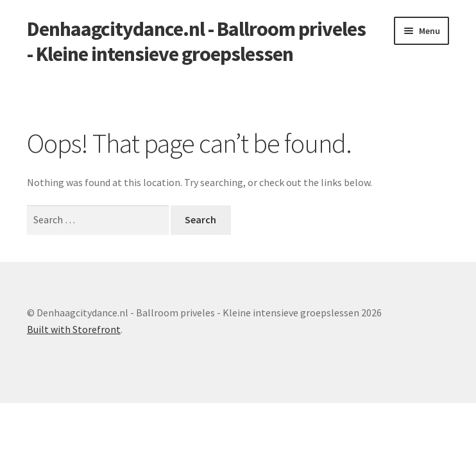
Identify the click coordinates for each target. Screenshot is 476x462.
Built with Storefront (74, 329)
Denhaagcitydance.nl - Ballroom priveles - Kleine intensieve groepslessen (196, 41)
